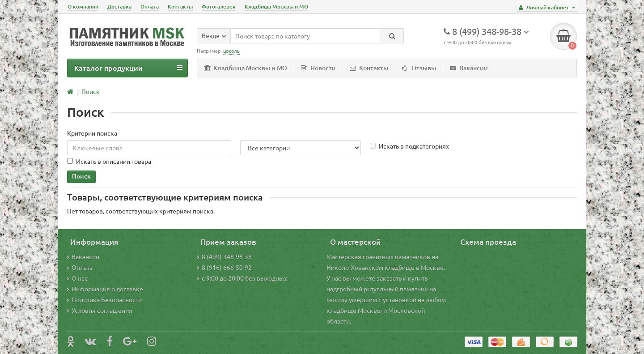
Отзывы (419, 68)
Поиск (91, 91)
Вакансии (469, 68)
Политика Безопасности (104, 299)
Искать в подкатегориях (409, 146)
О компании (83, 6)
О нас (77, 278)
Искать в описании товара (109, 161)
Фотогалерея (219, 6)
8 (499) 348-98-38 (224, 256)
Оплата (150, 6)
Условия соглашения (100, 310)
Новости (318, 68)
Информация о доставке (105, 289)
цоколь (231, 51)
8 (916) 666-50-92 (224, 267)
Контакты (180, 6)
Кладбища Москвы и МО (276, 6)
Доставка (119, 6)
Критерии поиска (92, 133)
